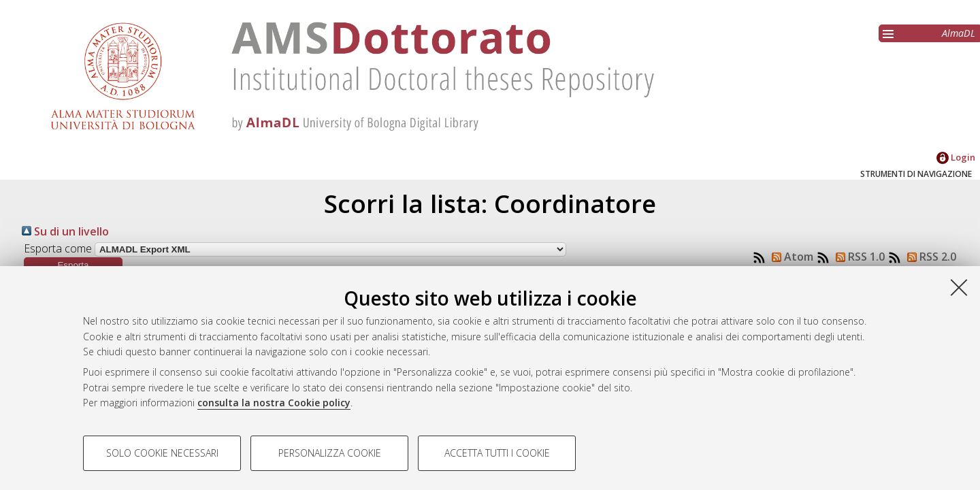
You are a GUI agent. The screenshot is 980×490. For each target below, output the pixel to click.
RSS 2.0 (929, 257)
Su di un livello (65, 231)
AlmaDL (959, 33)
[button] (73, 265)
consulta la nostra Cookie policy (274, 403)
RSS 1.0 (857, 257)
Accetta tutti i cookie (497, 453)
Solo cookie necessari (162, 453)
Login (956, 157)
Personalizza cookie (330, 453)
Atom (790, 257)
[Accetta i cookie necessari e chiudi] (959, 287)
